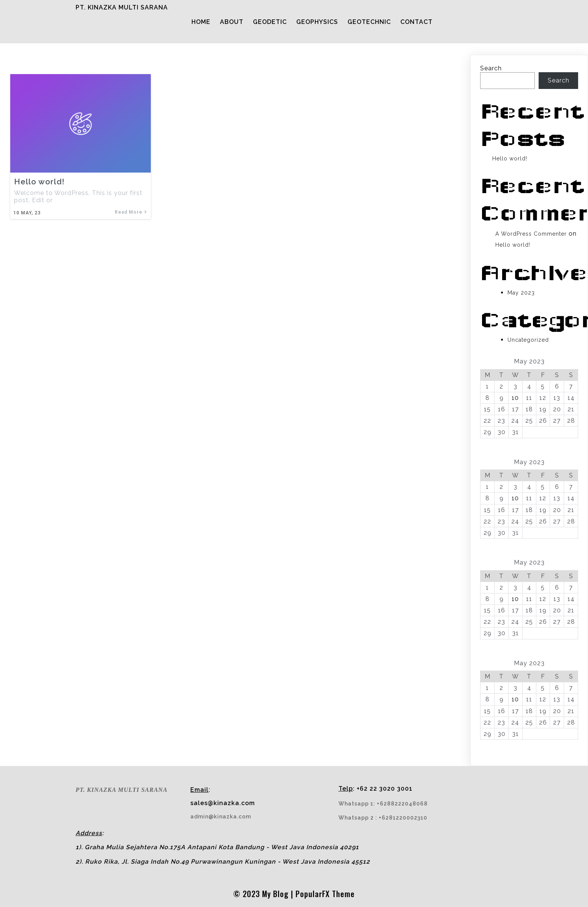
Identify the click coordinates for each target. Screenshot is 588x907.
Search (491, 70)
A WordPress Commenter (531, 236)
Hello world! (510, 160)
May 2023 (521, 295)
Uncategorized (528, 342)
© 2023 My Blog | (264, 880)
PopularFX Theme (325, 880)
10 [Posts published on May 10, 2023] (515, 400)
